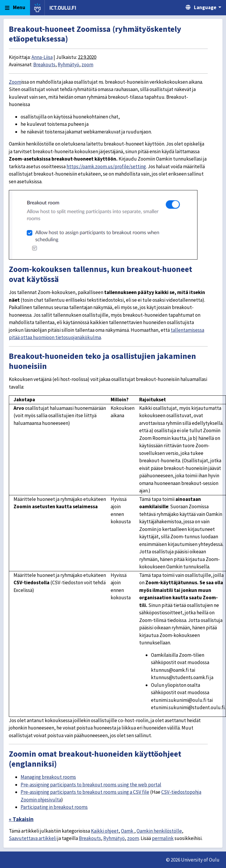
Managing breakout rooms (48, 777)
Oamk (128, 831)
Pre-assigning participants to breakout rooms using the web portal (91, 785)
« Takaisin (21, 819)
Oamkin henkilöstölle (159, 831)
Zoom (15, 82)
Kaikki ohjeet (105, 831)
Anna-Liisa (42, 57)
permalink (163, 838)
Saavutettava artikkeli (33, 838)
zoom (87, 65)
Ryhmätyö (68, 65)
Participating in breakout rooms (54, 807)
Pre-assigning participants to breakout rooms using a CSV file (85, 792)
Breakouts (44, 65)
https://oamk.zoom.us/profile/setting (106, 166)
